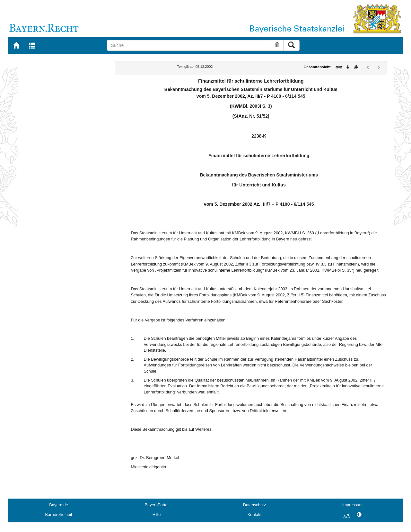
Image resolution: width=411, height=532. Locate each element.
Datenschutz (254, 505)
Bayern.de (58, 505)
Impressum (352, 505)
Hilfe (157, 514)
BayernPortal (157, 505)
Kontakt (254, 514)
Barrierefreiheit (59, 514)
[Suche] (189, 45)
